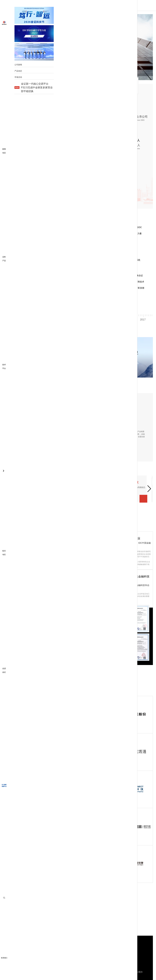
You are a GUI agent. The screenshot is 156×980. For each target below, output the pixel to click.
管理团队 (74, 85)
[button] (38, 297)
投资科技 (54, 949)
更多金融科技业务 (71, 949)
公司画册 (28, 194)
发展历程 (47, 85)
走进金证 (21, 85)
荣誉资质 (100, 85)
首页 (34, 5)
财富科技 (43, 949)
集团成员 (126, 85)
